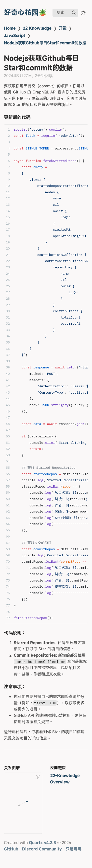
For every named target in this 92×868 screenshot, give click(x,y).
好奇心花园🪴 (25, 12)
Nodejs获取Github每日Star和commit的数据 (45, 43)
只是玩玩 (74, 849)
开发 (63, 28)
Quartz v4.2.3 (42, 843)
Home (10, 28)
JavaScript (15, 35)
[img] (74, 13)
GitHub (11, 849)
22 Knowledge (37, 28)
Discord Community (42, 849)
